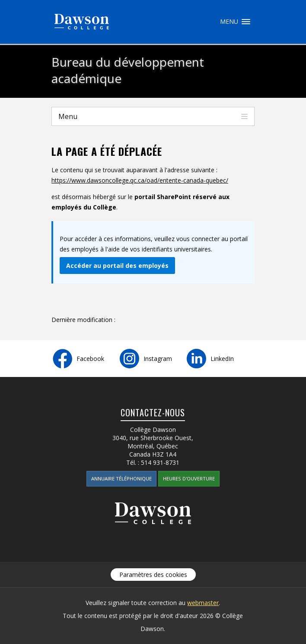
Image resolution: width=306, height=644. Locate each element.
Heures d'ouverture (189, 478)
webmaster (203, 603)
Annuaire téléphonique (121, 478)
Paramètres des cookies (153, 575)
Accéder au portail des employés (117, 266)
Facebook (90, 359)
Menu (246, 22)
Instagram (158, 359)
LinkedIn (222, 359)
